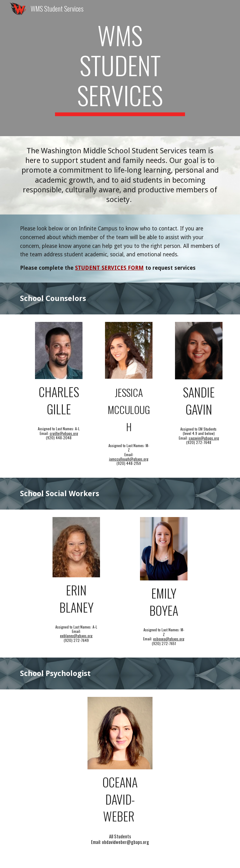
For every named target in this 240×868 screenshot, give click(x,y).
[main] (120, 68)
